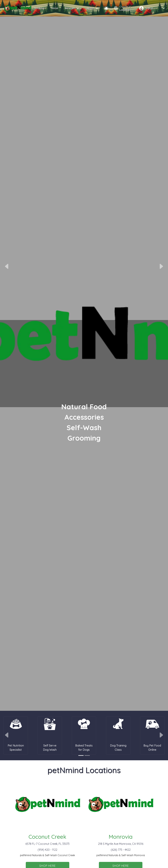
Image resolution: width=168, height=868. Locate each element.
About (93, 8)
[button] (7, 266)
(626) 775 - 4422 (121, 850)
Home (55, 8)
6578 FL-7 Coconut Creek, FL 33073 (47, 844)
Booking (39, 8)
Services (72, 8)
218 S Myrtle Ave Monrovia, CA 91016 (121, 844)
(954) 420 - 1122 (47, 850)
